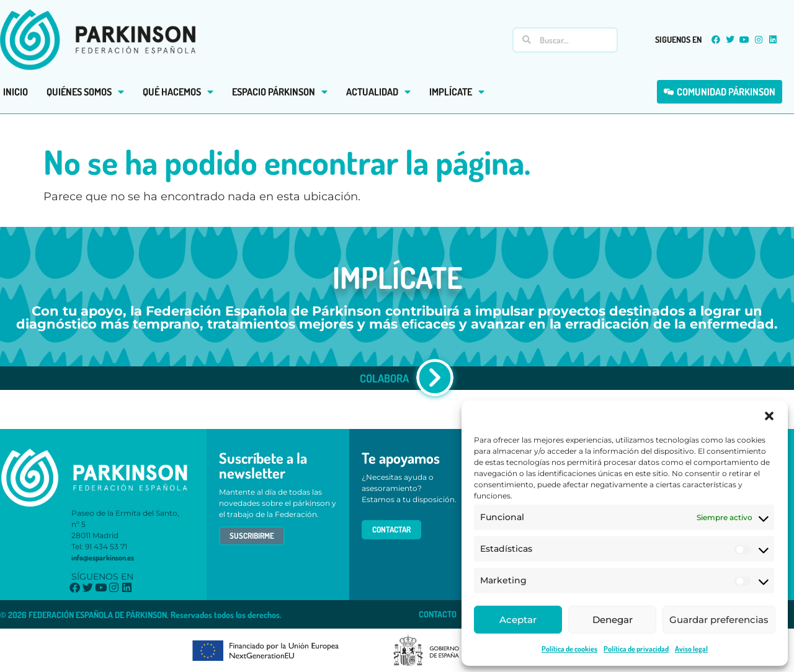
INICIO (16, 92)
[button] (769, 416)
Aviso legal (691, 649)
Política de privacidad (636, 649)
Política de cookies (569, 649)
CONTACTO (438, 614)
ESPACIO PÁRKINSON (280, 92)
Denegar (613, 620)
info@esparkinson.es (103, 558)
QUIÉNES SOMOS (85, 92)
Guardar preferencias (719, 620)
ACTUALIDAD (378, 92)
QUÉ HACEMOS (178, 92)
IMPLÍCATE (457, 92)
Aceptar (518, 620)
